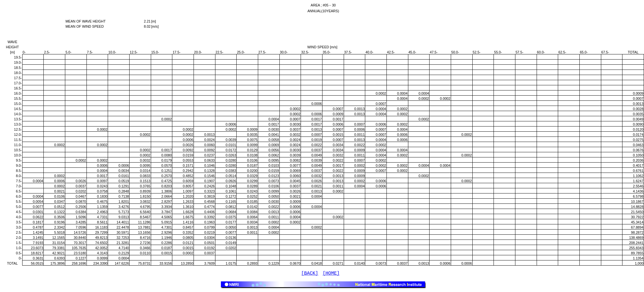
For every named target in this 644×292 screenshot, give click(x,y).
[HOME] (331, 274)
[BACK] (310, 274)
